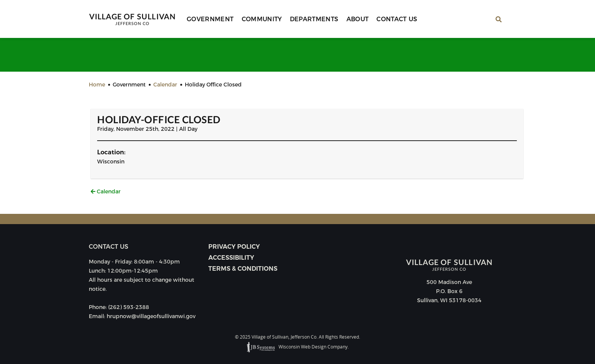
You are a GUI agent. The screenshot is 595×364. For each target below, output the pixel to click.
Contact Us (397, 19)
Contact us (109, 247)
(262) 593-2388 (129, 307)
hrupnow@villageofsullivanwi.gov (151, 316)
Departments (314, 19)
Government (210, 19)
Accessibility (231, 258)
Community (262, 19)
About (358, 19)
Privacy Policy (234, 247)
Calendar (106, 191)
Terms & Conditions (243, 269)
